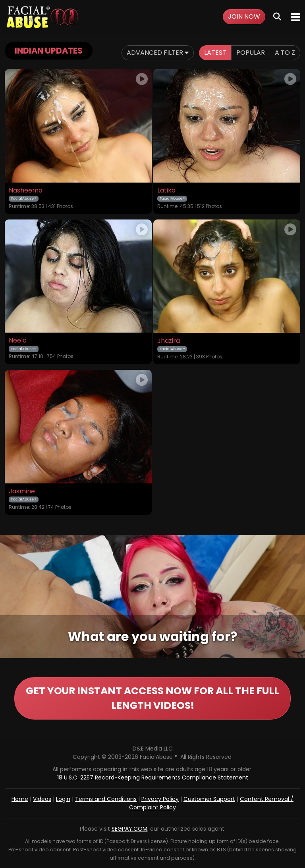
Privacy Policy (160, 799)
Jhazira (169, 341)
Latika (166, 191)
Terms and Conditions (106, 799)
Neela (18, 341)
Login (63, 799)
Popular (251, 53)
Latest (215, 53)
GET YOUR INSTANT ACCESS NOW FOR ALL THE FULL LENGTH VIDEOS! (152, 698)
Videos (42, 799)
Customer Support (209, 799)
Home (20, 799)
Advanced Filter (158, 53)
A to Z (285, 53)
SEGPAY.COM (129, 829)
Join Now (244, 16)
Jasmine (22, 491)
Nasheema (26, 191)
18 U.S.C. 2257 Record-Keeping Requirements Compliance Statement (153, 778)
